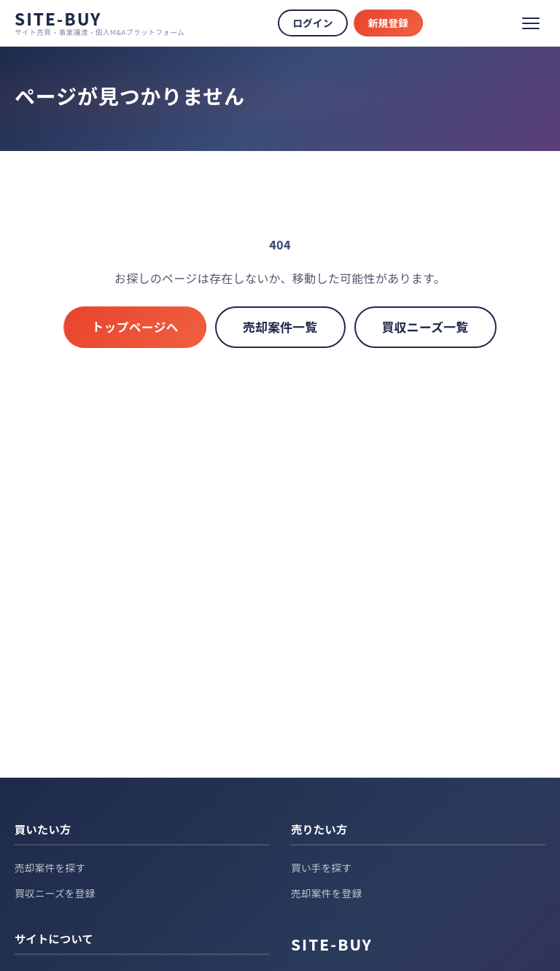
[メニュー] (531, 23)
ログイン (312, 23)
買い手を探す (321, 867)
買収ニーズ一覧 (425, 327)
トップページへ (135, 327)
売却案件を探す (50, 867)
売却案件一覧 (280, 327)
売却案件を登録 (326, 893)
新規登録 (388, 23)
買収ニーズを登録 (55, 893)
